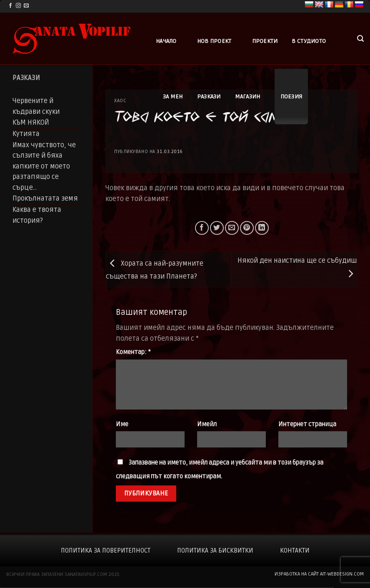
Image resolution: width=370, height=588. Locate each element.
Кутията (26, 134)
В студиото (309, 41)
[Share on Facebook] (202, 228)
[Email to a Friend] (232, 228)
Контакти (295, 550)
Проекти (265, 41)
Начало (166, 41)
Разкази (209, 97)
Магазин (248, 97)
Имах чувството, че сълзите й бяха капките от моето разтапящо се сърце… (44, 166)
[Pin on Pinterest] (247, 228)
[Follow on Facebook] (10, 6)
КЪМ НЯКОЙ (31, 123)
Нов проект (214, 41)
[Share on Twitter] (217, 228)
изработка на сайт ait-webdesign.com (319, 574)
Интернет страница (307, 424)
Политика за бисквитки (215, 550)
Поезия (291, 97)
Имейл (207, 424)
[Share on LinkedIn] (262, 228)
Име (122, 424)
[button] (360, 39)
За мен (173, 97)
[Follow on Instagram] (18, 6)
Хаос (120, 101)
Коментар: (133, 352)
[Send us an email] (26, 6)
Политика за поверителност (106, 550)
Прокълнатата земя (45, 199)
